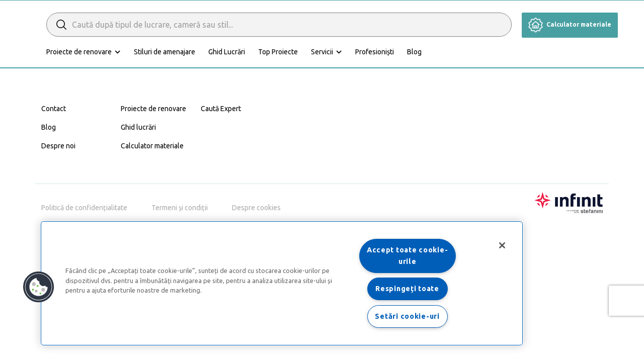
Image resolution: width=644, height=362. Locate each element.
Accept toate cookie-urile (407, 256)
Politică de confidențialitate (84, 208)
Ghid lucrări (138, 127)
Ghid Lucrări (271, 52)
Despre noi (58, 146)
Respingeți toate (407, 289)
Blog (459, 52)
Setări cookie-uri (407, 316)
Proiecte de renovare (124, 52)
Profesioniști (419, 52)
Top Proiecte (323, 52)
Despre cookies (256, 208)
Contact (54, 109)
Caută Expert (221, 109)
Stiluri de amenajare (209, 52)
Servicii (367, 52)
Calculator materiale (570, 24)
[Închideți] (502, 245)
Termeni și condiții (180, 208)
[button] (39, 287)
